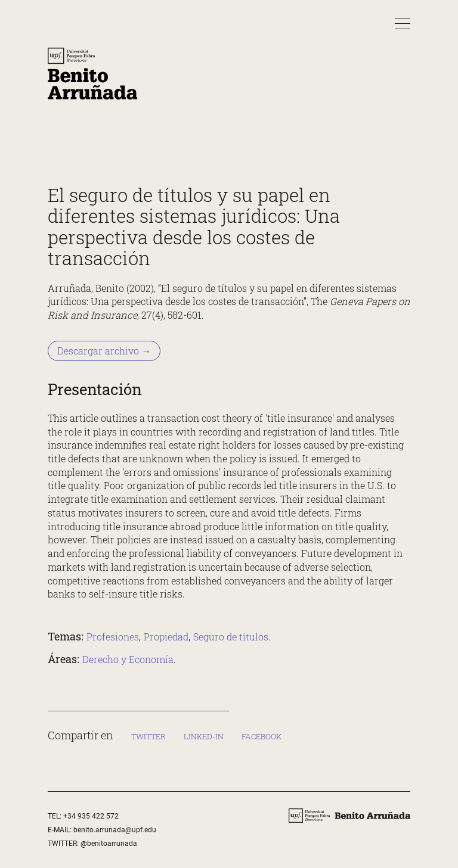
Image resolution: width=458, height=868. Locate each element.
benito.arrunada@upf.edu (115, 830)
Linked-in (204, 736)
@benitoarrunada (109, 843)
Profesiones (113, 637)
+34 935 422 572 (91, 816)
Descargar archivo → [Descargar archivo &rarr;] (104, 351)
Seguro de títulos (231, 637)
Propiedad (166, 637)
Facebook (262, 736)
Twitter (148, 736)
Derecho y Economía (128, 659)
